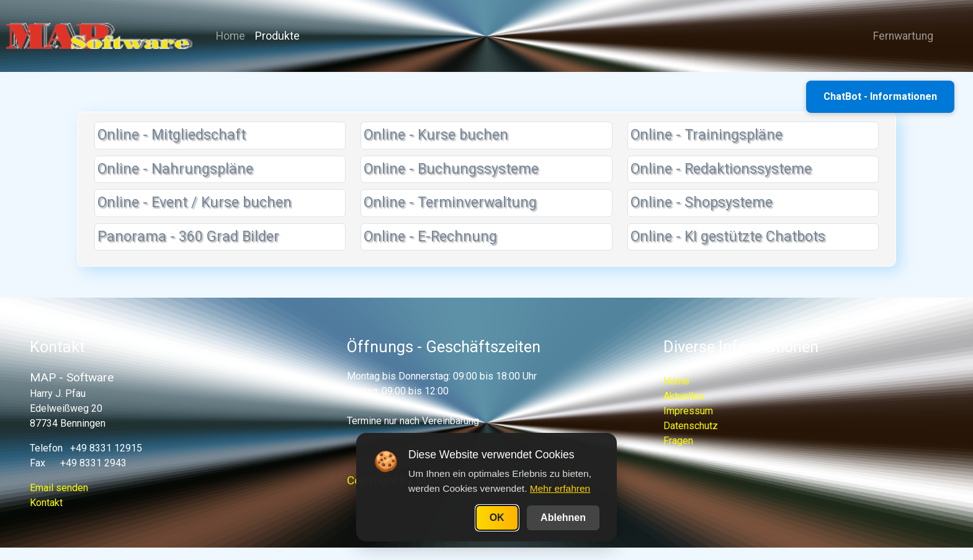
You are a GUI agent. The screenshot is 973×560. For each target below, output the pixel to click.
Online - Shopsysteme (702, 202)
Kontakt (46, 503)
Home (231, 36)
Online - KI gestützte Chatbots (728, 237)
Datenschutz (691, 426)
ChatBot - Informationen (880, 96)
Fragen (678, 441)
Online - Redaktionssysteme (721, 169)
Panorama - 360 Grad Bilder (188, 237)
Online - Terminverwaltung (450, 202)
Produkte (277, 36)
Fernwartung (898, 36)
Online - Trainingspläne (706, 135)
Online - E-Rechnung (430, 237)
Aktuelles (684, 396)
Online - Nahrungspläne (175, 169)
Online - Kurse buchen (436, 135)
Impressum (688, 411)
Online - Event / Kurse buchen (195, 202)
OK (497, 518)
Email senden (59, 488)
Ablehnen (563, 518)
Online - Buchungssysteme (451, 169)
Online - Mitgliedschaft (172, 135)
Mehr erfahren (560, 488)
